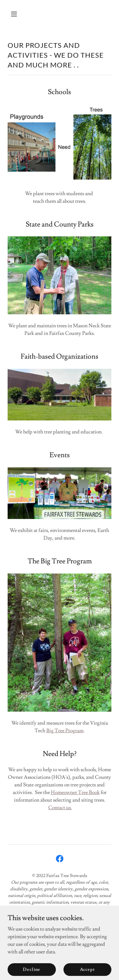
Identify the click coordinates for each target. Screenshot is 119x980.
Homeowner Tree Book (75, 792)
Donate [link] (60, 942)
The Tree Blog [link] (60, 933)
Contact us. (60, 808)
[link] (60, 859)
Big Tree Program (65, 731)
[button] (20, 14)
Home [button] (60, 925)
